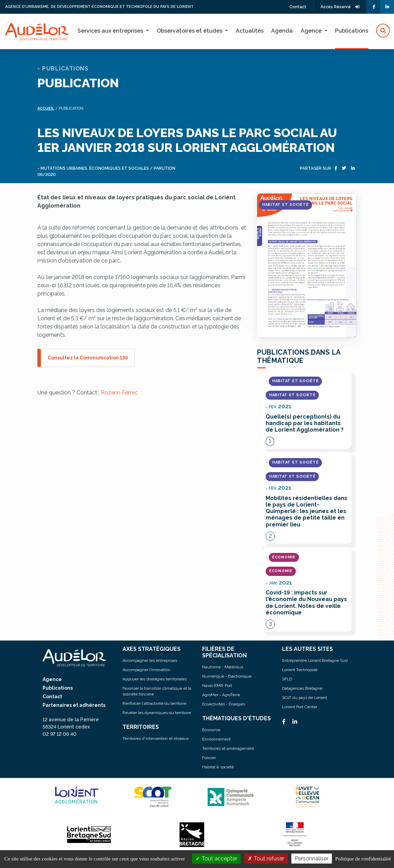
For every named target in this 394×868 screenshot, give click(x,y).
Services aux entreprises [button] (111, 31)
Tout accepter (216, 859)
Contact (298, 7)
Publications (352, 31)
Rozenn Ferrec (119, 393)
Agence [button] (312, 31)
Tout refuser (266, 859)
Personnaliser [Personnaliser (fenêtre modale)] (312, 859)
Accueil (46, 108)
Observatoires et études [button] (190, 31)
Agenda (282, 31)
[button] (383, 31)
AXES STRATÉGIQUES (152, 649)
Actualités (250, 31)
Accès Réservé (340, 7)
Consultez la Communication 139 (88, 358)
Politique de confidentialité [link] (363, 859)
